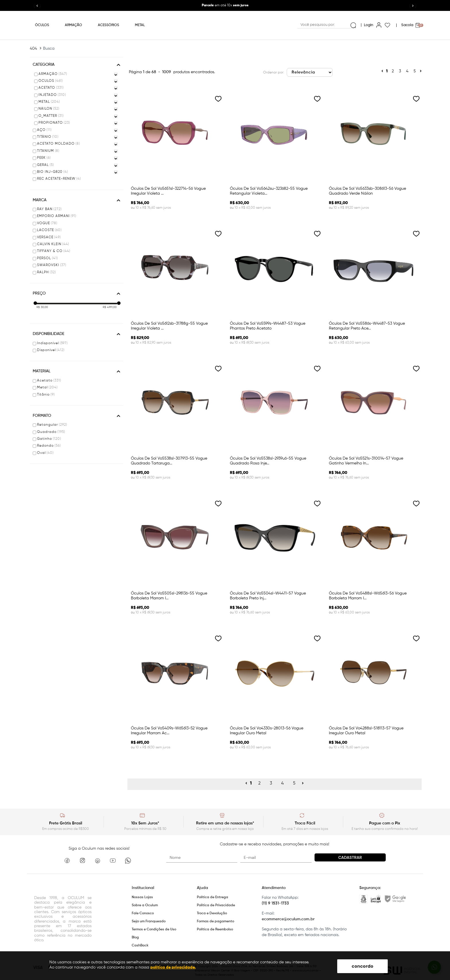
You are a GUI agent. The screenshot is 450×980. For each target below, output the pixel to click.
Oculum (225, 25)
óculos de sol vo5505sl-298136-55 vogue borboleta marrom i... (169, 596)
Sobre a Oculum (145, 905)
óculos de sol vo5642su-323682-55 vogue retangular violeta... (269, 191)
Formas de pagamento (216, 921)
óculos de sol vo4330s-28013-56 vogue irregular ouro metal (267, 731)
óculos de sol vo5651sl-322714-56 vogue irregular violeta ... (168, 191)
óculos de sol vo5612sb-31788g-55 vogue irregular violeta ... (169, 326)
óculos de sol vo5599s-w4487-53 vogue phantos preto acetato (268, 326)
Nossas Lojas (142, 897)
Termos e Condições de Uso (154, 929)
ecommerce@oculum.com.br (288, 919)
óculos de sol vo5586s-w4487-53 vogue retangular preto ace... (367, 326)
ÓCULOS (42, 25)
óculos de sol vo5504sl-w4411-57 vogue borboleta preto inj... (268, 596)
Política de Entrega (213, 897)
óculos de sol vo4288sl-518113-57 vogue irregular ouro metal (366, 731)
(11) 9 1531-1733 (275, 903)
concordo (362, 966)
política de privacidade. (173, 967)
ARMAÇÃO (73, 25)
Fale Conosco (143, 913)
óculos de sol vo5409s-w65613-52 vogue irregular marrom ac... (169, 731)
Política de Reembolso (215, 929)
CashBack (140, 946)
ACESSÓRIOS (108, 25)
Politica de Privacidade (216, 905)
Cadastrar (350, 857)
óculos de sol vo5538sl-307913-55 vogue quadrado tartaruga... (169, 461)
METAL (140, 25)
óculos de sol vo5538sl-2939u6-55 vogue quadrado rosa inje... (268, 461)
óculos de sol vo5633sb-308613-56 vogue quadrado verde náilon (367, 191)
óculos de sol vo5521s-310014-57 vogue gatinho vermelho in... (366, 461)
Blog (135, 938)
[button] (413, 6)
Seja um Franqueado (149, 921)
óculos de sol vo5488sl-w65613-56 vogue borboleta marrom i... (368, 596)
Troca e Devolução (212, 913)
